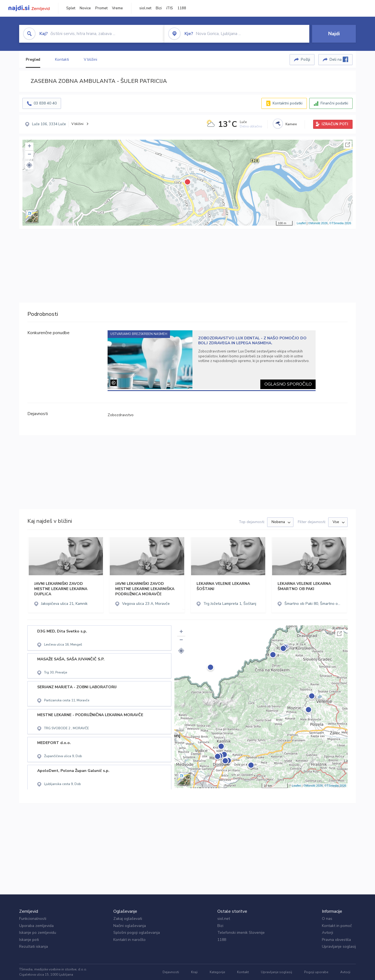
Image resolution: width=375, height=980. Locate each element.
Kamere (291, 124)
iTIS (170, 8)
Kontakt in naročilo (129, 940)
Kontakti (62, 59)
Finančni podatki (334, 103)
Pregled (33, 59)
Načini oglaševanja (130, 926)
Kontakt (243, 972)
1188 (182, 8)
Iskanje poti (29, 940)
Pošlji (305, 59)
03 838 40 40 (45, 103)
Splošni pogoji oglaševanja (137, 933)
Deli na (339, 59)
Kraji (194, 972)
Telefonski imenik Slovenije (241, 933)
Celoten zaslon (348, 145)
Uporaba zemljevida (36, 926)
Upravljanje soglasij (339, 947)
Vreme (117, 8)
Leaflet (301, 223)
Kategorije (217, 972)
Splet (71, 8)
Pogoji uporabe (316, 972)
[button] (29, 165)
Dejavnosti (171, 972)
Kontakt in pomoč (337, 926)
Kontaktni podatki (288, 103)
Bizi (159, 8)
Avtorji (328, 933)
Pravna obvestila (336, 940)
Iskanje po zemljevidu (38, 933)
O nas (327, 919)
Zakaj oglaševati (128, 919)
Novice (85, 8)
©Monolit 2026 (318, 223)
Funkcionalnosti (33, 919)
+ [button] (29, 147)
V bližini (90, 59)
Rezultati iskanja (34, 947)
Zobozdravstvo (121, 415)
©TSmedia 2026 (340, 223)
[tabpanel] (212, 360)
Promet (101, 8)
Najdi (334, 34)
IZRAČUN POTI (335, 124)
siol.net (145, 8)
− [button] (29, 155)
